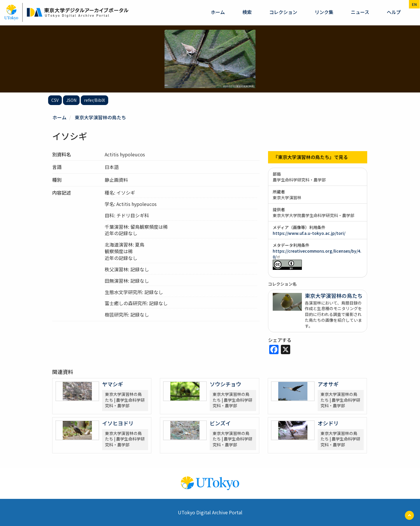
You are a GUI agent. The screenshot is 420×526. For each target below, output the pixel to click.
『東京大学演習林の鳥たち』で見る (311, 157)
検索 (247, 12)
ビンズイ (220, 423)
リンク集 (324, 12)
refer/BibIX (94, 100)
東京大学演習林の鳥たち (100, 117)
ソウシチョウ (225, 384)
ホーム (218, 12)
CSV (55, 100)
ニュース (360, 12)
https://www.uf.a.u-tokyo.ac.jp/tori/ (309, 233)
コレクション (283, 12)
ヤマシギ (113, 384)
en (414, 4)
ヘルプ (394, 12)
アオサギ (328, 384)
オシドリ (328, 423)
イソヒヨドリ (118, 423)
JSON (71, 100)
